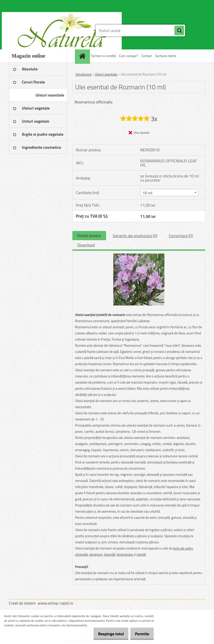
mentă (141, 554)
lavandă (110, 554)
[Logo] (44, 30)
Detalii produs (89, 236)
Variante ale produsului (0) (135, 236)
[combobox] (169, 193)
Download (86, 245)
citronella (82, 554)
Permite (140, 634)
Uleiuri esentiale (106, 74)
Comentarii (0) (181, 236)
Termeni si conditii (104, 56)
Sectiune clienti (165, 56)
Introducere (84, 74)
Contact (147, 56)
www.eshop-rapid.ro (55, 603)
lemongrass (125, 554)
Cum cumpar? (129, 56)
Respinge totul (105, 634)
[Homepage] (83, 56)
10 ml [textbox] (147, 193)
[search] (179, 31)
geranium (96, 554)
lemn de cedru (183, 548)
